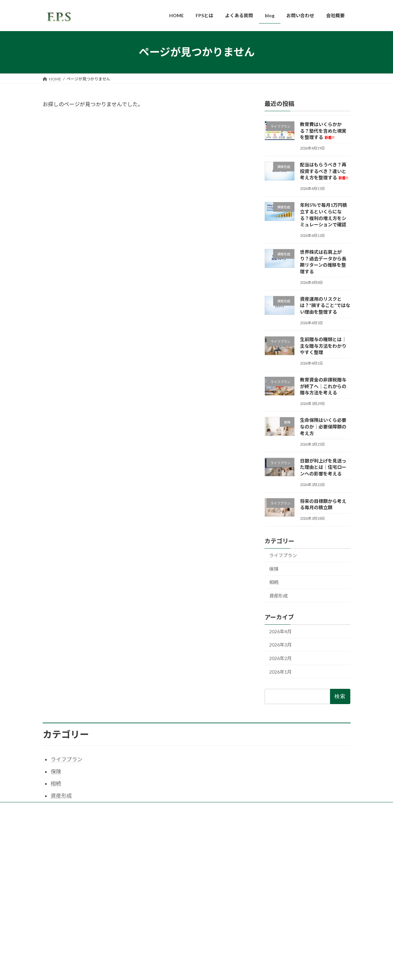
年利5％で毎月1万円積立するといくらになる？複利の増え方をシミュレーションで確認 (304, 887)
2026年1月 (280, 671)
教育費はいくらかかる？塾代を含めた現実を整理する (323, 131)
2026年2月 (280, 658)
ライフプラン (283, 555)
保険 (274, 569)
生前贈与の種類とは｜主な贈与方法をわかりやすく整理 (323, 346)
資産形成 (278, 596)
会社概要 (160, 879)
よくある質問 (164, 857)
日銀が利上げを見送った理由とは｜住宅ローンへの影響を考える (323, 467)
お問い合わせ (164, 891)
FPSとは (160, 846)
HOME (158, 834)
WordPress (168, 968)
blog (156, 868)
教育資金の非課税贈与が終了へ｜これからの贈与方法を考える (323, 386)
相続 (274, 582)
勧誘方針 (160, 925)
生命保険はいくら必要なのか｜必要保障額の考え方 (323, 426)
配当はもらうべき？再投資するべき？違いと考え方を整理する (324, 171)
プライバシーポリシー (172, 902)
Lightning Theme (197, 968)
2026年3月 (280, 645)
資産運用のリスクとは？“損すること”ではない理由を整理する (325, 305)
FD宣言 (159, 914)
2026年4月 (280, 631)
